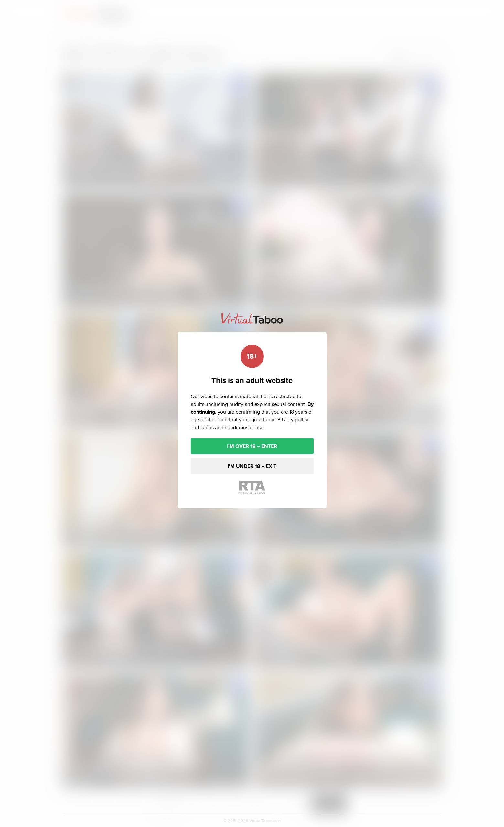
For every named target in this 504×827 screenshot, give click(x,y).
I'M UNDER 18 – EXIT (252, 466)
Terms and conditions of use (232, 427)
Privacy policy (293, 420)
